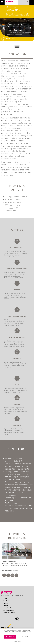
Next (32, 27)
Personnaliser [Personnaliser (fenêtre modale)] (17, 641)
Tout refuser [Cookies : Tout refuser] (24, 637)
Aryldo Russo (11, 39)
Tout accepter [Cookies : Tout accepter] (10, 637)
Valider (28, 3)
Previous (2, 27)
